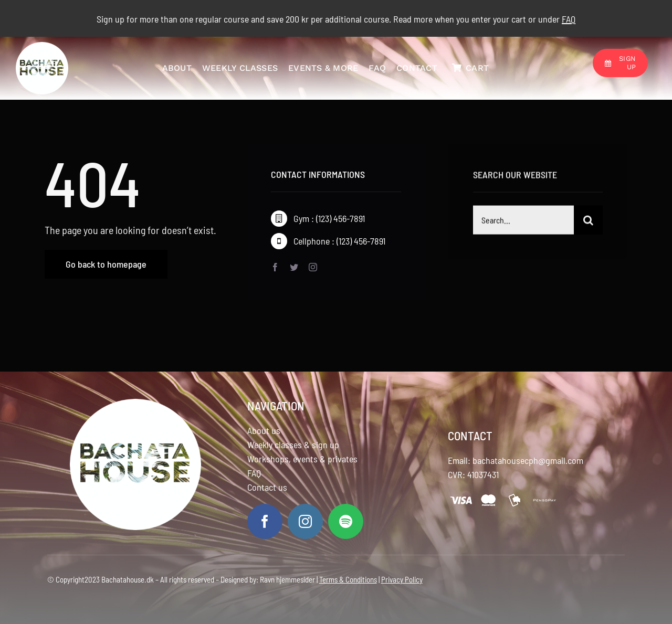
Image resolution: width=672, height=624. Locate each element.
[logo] (42, 47)
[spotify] (346, 521)
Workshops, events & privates (302, 459)
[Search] (588, 222)
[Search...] (524, 222)
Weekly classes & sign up (293, 445)
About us (264, 430)
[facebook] (275, 267)
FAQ (254, 473)
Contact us (267, 487)
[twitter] (294, 267)
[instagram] (313, 267)
